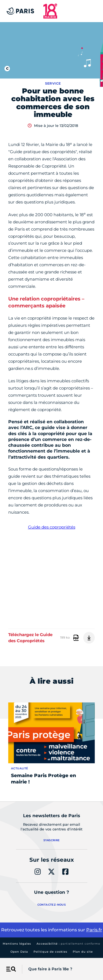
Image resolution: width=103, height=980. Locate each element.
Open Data (19, 952)
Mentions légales (17, 944)
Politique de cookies (50, 952)
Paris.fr (94, 930)
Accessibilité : (68, 944)
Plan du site (83, 952)
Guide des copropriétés (52, 527)
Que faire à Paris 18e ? (50, 969)
